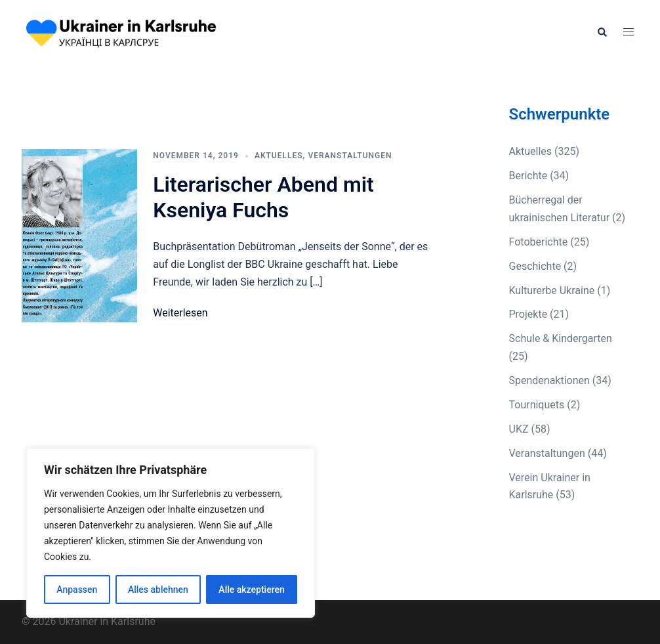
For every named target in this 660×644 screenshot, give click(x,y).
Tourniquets (537, 405)
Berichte (528, 176)
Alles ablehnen (158, 590)
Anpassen (77, 590)
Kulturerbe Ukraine (552, 290)
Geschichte (535, 266)
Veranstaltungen (350, 156)
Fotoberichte (539, 242)
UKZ (519, 429)
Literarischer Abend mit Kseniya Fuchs (263, 197)
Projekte (528, 314)
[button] (602, 33)
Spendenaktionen (549, 380)
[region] (171, 533)
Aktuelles (279, 156)
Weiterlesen (180, 313)
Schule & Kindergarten (561, 338)
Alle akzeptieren (251, 590)
